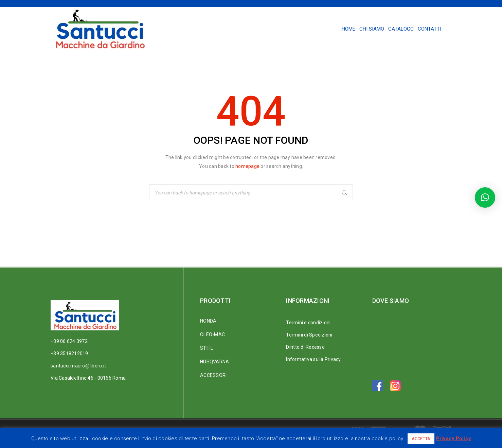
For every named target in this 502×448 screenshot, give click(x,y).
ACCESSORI (213, 375)
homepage (247, 166)
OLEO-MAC (212, 334)
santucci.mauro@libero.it (78, 366)
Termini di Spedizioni (309, 335)
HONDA (208, 321)
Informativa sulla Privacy (313, 359)
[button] (485, 197)
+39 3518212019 (69, 354)
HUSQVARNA (214, 362)
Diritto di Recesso (305, 347)
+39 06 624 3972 (69, 341)
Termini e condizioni (308, 323)
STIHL (207, 348)
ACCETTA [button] (421, 439)
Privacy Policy (454, 438)
